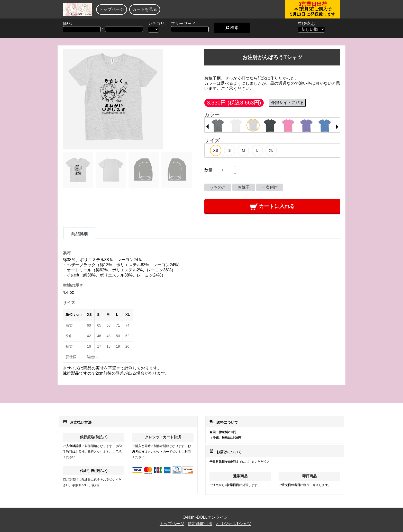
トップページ (112, 9)
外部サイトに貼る (287, 103)
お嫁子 (244, 187)
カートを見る (145, 9)
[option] (218, 126)
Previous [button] (207, 127)
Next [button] (337, 127)
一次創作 (270, 187)
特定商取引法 (200, 524)
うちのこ (218, 187)
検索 (232, 28)
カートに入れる (272, 207)
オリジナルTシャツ (233, 524)
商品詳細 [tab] (79, 234)
